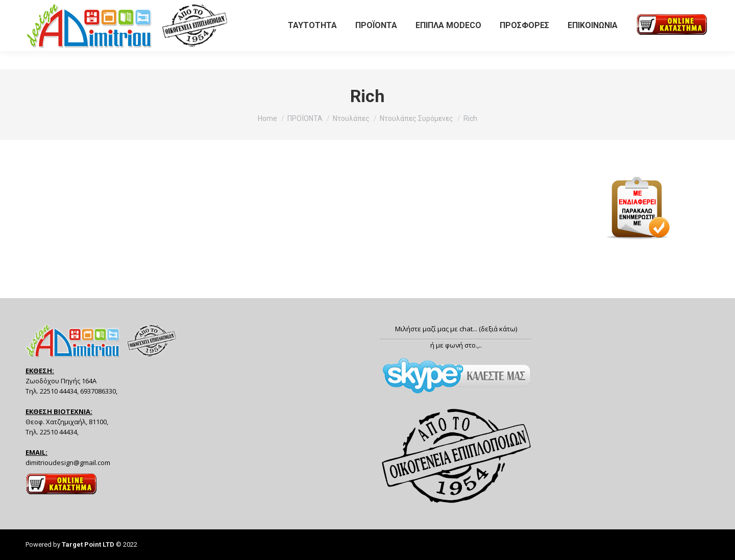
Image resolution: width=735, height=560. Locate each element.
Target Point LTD (88, 544)
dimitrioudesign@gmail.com (68, 462)
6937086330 (107, 9)
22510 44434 (50, 9)
